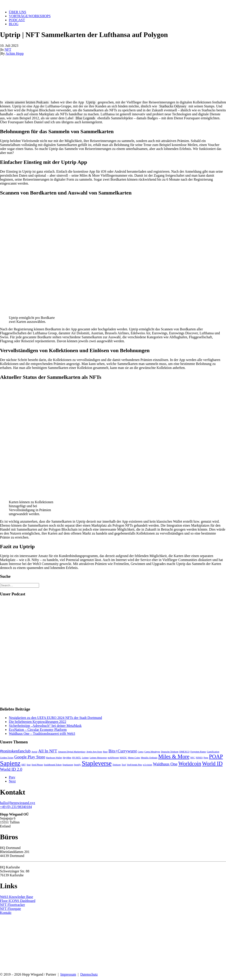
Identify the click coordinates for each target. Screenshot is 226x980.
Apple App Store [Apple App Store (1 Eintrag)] (94, 752)
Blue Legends (85, 118)
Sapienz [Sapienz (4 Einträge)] (10, 763)
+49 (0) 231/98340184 (16, 807)
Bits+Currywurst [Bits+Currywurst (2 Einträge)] (123, 751)
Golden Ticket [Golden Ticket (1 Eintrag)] (7, 758)
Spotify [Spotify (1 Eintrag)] (77, 765)
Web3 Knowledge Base (17, 897)
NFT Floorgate (10, 909)
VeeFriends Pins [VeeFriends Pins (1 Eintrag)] (134, 765)
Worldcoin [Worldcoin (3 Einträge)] (190, 764)
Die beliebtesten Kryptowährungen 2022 (38, 722)
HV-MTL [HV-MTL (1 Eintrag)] (77, 758)
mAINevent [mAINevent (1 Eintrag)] (113, 758)
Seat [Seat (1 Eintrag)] (28, 765)
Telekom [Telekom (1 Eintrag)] (117, 765)
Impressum (68, 974)
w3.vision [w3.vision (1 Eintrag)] (147, 765)
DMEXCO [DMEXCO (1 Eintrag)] (184, 752)
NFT (8, 50)
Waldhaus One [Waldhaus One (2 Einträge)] (165, 764)
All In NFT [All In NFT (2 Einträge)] (48, 751)
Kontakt (6, 913)
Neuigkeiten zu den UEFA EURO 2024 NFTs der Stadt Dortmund (55, 718)
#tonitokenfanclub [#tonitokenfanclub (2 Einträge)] (15, 751)
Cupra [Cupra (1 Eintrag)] (141, 752)
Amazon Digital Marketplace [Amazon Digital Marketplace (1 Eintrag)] (72, 752)
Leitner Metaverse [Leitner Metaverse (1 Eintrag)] (98, 758)
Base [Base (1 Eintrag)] (105, 752)
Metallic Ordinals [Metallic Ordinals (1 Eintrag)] (149, 758)
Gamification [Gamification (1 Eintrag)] (213, 752)
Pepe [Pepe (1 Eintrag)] (206, 758)
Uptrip (91, 102)
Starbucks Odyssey (173, 106)
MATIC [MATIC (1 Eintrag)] (123, 758)
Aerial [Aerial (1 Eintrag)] (35, 752)
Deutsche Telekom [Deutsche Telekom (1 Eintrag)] (170, 752)
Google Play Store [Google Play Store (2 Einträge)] (30, 757)
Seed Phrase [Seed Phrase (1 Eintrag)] (37, 765)
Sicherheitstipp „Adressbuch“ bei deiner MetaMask (45, 726)
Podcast (17, 20)
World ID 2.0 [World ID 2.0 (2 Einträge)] (11, 769)
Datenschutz (89, 974)
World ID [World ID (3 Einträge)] (212, 764)
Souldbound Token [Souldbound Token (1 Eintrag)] (53, 765)
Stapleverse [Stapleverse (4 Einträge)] (97, 763)
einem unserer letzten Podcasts (27, 102)
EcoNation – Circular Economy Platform (38, 730)
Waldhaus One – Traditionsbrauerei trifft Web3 (42, 734)
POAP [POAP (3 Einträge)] (216, 757)
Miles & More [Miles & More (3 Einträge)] (174, 757)
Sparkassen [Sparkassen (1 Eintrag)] (68, 765)
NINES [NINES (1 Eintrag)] (199, 758)
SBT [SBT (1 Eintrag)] (24, 765)
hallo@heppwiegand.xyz (18, 803)
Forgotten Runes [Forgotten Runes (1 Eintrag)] (198, 752)
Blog (14, 24)
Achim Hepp (15, 53)
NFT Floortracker (12, 905)
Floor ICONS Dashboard (18, 901)
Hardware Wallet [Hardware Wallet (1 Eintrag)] (54, 758)
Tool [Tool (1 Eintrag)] (124, 765)
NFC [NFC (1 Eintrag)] (193, 758)
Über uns (18, 12)
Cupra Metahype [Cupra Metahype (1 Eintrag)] (152, 752)
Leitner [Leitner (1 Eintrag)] (85, 758)
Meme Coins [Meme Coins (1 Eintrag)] (134, 758)
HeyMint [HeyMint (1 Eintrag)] (67, 758)
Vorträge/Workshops (30, 16)
